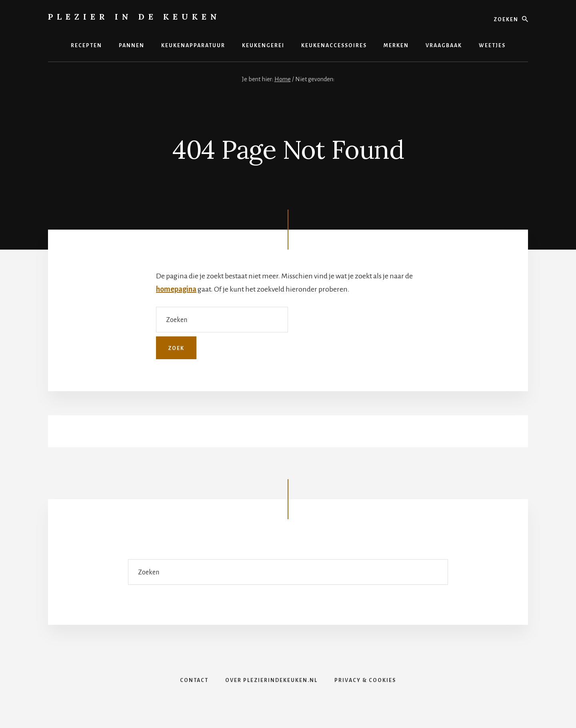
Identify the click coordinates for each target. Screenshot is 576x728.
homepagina (176, 289)
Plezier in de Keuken (134, 17)
